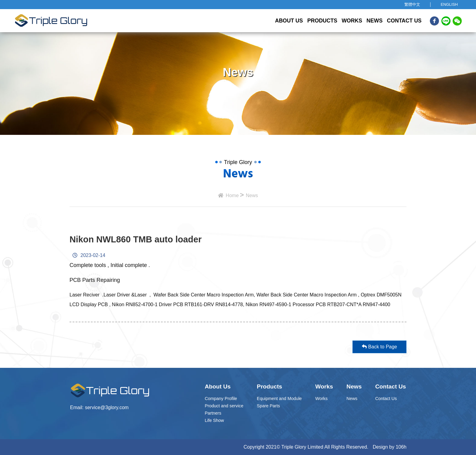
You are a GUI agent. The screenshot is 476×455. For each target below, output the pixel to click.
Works (352, 21)
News (374, 21)
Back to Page (379, 342)
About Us (289, 21)
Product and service (224, 406)
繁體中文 (412, 4)
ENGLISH (449, 4)
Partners (213, 413)
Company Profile (221, 399)
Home (228, 195)
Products (322, 21)
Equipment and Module (279, 399)
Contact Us (404, 21)
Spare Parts (268, 406)
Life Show (214, 420)
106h (401, 447)
